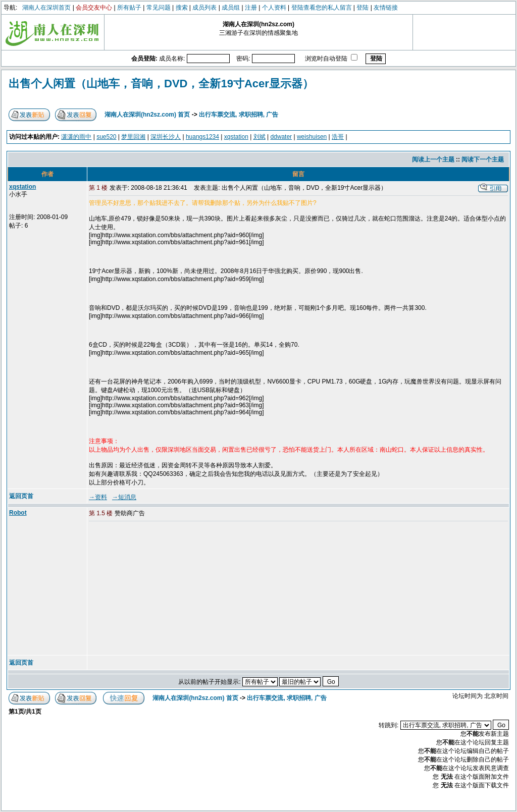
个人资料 (274, 8)
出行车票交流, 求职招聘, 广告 (239, 115)
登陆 (363, 8)
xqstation (236, 137)
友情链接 (386, 8)
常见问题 (159, 8)
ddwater (281, 137)
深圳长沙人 (166, 137)
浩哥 (338, 137)
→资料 (98, 497)
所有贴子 (129, 8)
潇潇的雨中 (76, 137)
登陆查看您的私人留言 (322, 8)
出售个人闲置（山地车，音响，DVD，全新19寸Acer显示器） (161, 84)
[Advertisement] (166, 589)
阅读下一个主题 (483, 159)
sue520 (106, 137)
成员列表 (204, 8)
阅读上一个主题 (433, 159)
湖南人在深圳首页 (46, 8)
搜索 (182, 8)
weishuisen (312, 137)
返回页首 (21, 496)
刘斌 (260, 137)
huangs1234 (202, 137)
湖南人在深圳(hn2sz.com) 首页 (147, 115)
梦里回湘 (133, 137)
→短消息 (124, 497)
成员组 (231, 8)
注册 (251, 8)
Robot (18, 513)
